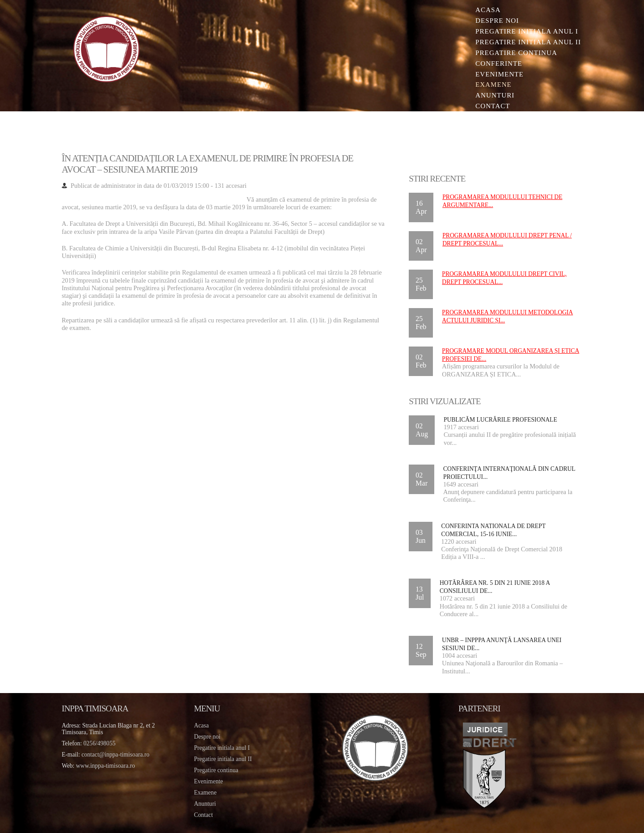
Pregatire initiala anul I (223, 748)
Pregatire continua (514, 53)
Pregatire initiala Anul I (524, 31)
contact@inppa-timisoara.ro (118, 755)
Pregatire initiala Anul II (525, 42)
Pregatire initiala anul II (224, 759)
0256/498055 (102, 743)
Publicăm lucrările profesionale (500, 420)
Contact (490, 106)
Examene (491, 85)
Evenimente (497, 74)
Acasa (485, 10)
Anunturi (492, 95)
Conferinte (496, 63)
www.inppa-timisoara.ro (108, 766)
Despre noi (494, 20)
